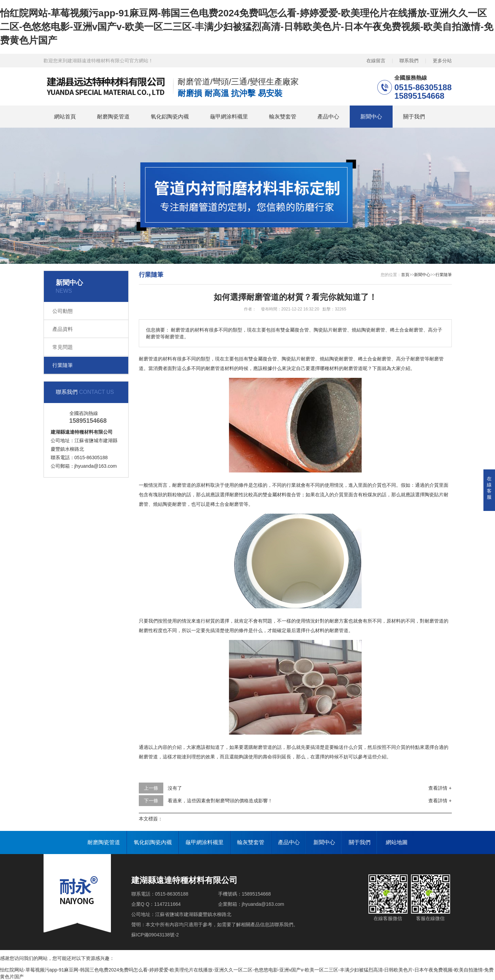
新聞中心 (371, 117)
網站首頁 (65, 117)
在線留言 (376, 61)
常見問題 (63, 347)
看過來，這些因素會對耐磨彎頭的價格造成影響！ (220, 801)
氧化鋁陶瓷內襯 (170, 117)
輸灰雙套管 (283, 117)
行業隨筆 (63, 365)
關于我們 (414, 117)
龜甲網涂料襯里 (229, 117)
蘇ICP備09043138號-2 (155, 935)
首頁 (405, 275)
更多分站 (442, 61)
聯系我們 (409, 61)
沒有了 (175, 788)
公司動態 (63, 311)
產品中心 (328, 117)
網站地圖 (397, 842)
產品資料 (63, 329)
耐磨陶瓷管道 (113, 117)
